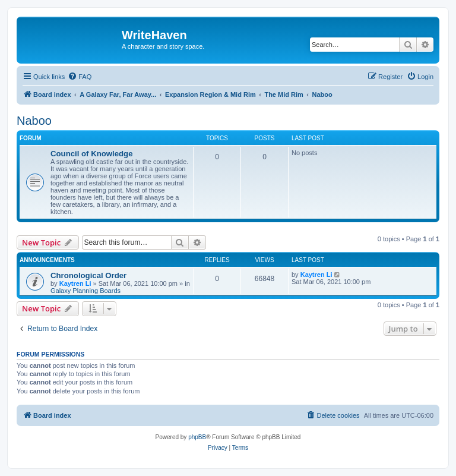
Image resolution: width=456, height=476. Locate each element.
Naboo (34, 121)
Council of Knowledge (91, 154)
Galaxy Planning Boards (85, 291)
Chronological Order (88, 275)
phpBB (197, 437)
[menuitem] (80, 77)
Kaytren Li (75, 283)
